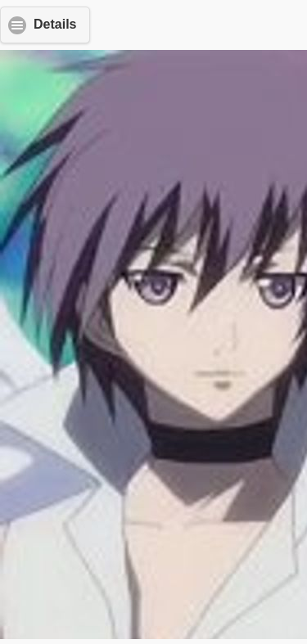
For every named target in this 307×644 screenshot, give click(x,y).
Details (55, 24)
